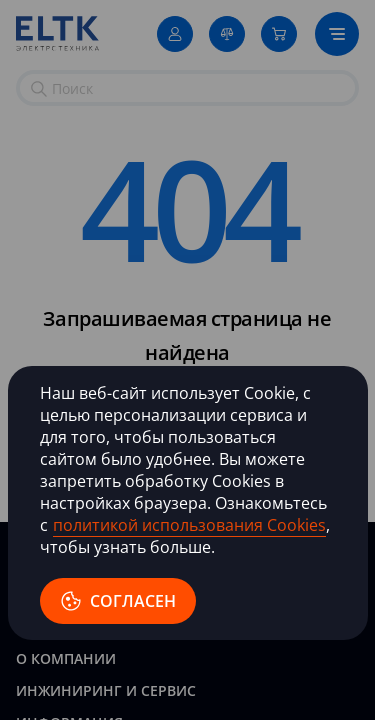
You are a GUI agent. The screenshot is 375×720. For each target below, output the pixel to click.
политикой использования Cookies (189, 525)
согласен (118, 601)
